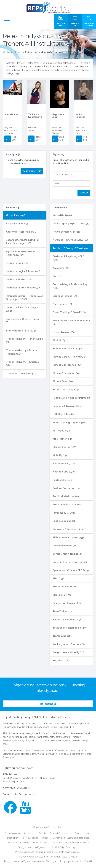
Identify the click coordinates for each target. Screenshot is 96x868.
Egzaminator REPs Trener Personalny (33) (21, 253)
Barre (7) (58, 276)
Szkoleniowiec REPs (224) (21, 331)
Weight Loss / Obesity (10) (68, 652)
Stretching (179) (62, 595)
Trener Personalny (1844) (21, 374)
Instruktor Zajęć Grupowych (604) (22, 309)
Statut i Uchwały (83, 833)
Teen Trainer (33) (63, 611)
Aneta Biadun (12, 114)
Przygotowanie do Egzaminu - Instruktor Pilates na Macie (48, 857)
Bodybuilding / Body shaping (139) (70, 286)
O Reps (46, 838)
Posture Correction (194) (67, 488)
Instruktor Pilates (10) (18, 279)
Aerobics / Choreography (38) (70, 240)
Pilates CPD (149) (63, 480)
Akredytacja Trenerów (18, 843)
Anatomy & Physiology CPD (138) (68, 258)
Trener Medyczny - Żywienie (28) (22, 364)
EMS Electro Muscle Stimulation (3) (71, 322)
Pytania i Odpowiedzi (60, 833)
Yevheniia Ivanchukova (35, 116)
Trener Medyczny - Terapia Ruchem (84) (22, 352)
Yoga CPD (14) (61, 661)
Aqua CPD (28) (61, 268)
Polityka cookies (30, 838)
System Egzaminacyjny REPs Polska (70, 843)
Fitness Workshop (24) (66, 390)
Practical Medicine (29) (66, 496)
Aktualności (29, 833)
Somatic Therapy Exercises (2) (70, 562)
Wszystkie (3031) (15, 215)
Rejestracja (48, 704)
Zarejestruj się (32, 171)
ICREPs (57, 724)
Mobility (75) (60, 455)
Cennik (42, 833)
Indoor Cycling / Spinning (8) (69, 423)
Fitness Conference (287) (67, 365)
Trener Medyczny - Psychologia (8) (24, 340)
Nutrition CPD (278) (64, 472)
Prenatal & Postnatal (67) (67, 505)
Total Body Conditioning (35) (69, 628)
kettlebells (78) (62, 431)
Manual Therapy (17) (64, 447)
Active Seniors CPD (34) (66, 232)
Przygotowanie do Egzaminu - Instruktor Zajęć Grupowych (48, 847)
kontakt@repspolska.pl (23, 794)
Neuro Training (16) (64, 464)
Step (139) (58, 578)
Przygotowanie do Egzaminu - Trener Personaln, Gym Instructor (48, 852)
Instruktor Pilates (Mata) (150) (23, 288)
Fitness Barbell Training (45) (69, 357)
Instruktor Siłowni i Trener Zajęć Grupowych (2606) (24, 298)
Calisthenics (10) (62, 304)
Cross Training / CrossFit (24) (70, 312)
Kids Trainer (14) (62, 439)
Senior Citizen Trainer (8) (67, 554)
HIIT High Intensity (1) (65, 414)
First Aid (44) (60, 340)
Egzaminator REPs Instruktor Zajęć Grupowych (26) (22, 242)
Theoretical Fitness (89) (67, 620)
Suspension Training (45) (67, 603)
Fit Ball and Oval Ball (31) (67, 349)
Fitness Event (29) (63, 381)
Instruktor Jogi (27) (17, 263)
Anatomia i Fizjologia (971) (21, 232)
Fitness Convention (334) (67, 373)
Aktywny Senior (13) (17, 224)
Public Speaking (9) (64, 521)
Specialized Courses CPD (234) (71, 570)
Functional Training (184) (67, 406)
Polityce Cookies (66, 754)
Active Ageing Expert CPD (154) (71, 224)
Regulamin (13, 838)
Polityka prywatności (70, 862)
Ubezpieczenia (41, 843)
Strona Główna (14, 52)
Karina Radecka (80, 116)
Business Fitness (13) (65, 296)
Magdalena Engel (58, 116)
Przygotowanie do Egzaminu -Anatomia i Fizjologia (30, 862)
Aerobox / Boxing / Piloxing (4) (71, 248)
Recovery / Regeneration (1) (69, 529)
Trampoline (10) (62, 636)
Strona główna (12, 833)
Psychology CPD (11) (64, 513)
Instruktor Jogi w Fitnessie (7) (23, 271)
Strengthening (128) (64, 587)
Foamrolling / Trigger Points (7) (71, 398)
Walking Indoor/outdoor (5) (69, 644)
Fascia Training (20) (64, 332)
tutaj (78, 751)
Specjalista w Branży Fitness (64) (22, 321)
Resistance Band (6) (64, 546)
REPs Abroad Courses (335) (68, 537)
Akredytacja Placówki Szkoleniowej (71, 838)
